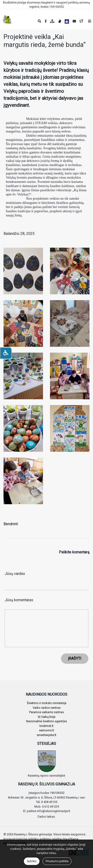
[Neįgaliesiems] (6, 353)
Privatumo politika (57, 861)
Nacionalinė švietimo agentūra (46, 721)
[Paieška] (39, 21)
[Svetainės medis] (52, 21)
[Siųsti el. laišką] (74, 21)
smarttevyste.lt (46, 735)
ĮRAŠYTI (75, 658)
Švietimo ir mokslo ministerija (47, 703)
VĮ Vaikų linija (46, 717)
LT (81, 21)
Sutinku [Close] (32, 861)
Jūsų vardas (15, 574)
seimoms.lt (46, 730)
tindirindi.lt (46, 726)
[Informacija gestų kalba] (60, 21)
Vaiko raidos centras (47, 708)
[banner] (7, 19)
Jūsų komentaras (19, 600)
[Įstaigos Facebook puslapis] (46, 21)
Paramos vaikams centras (46, 712)
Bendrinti (11, 524)
